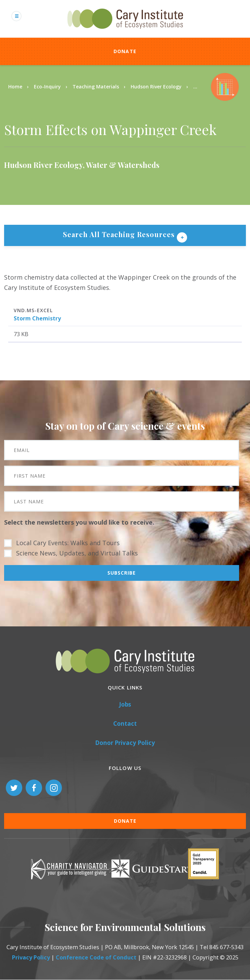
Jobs (125, 704)
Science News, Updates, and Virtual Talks (77, 553)
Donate (125, 51)
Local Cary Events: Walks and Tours (68, 543)
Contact (125, 724)
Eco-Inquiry (47, 87)
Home (15, 87)
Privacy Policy (31, 957)
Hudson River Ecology (156, 87)
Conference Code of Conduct (96, 957)
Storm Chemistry (37, 318)
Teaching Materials (96, 87)
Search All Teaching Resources (120, 234)
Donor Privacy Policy (125, 743)
